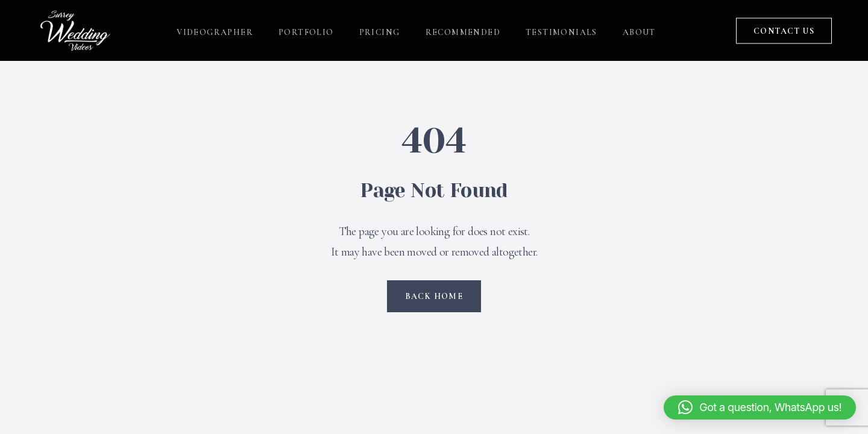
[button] (760, 407)
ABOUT (639, 30)
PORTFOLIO (306, 30)
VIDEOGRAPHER (215, 30)
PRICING (380, 30)
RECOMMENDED (463, 30)
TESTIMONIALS (561, 30)
